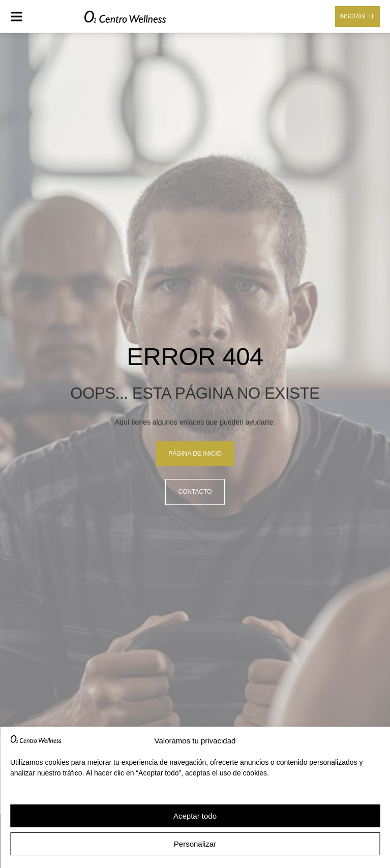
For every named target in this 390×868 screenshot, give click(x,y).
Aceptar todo (195, 816)
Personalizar (195, 844)
